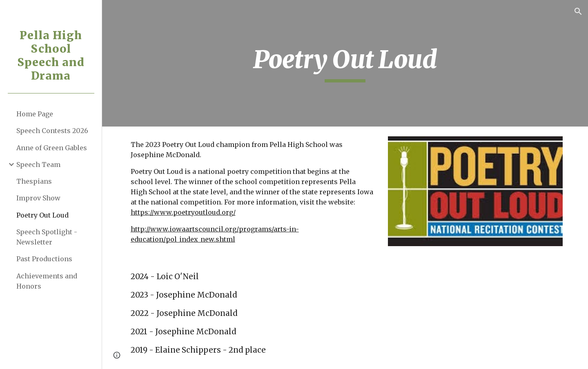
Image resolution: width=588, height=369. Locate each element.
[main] (345, 63)
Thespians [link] (34, 181)
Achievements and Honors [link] (47, 281)
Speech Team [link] (38, 164)
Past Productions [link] (44, 259)
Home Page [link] (35, 114)
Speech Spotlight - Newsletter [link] (47, 237)
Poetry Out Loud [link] (42, 215)
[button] (578, 11)
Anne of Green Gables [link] (52, 148)
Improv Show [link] (38, 198)
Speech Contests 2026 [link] (52, 131)
